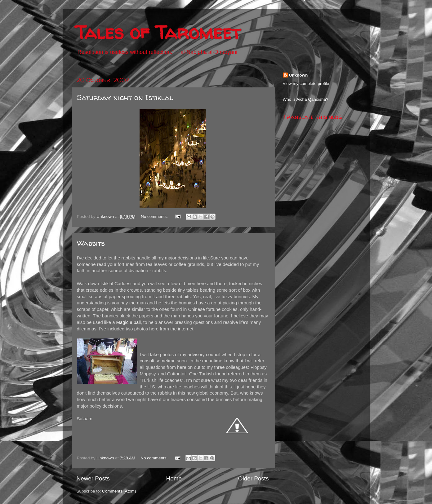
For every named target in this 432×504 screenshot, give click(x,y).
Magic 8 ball (129, 322)
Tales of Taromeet (158, 32)
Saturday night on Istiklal (125, 97)
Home (174, 478)
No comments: (155, 217)
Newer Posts (93, 478)
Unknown (298, 75)
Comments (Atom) (119, 491)
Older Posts (254, 478)
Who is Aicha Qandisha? (306, 99)
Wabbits (91, 243)
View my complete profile (306, 84)
